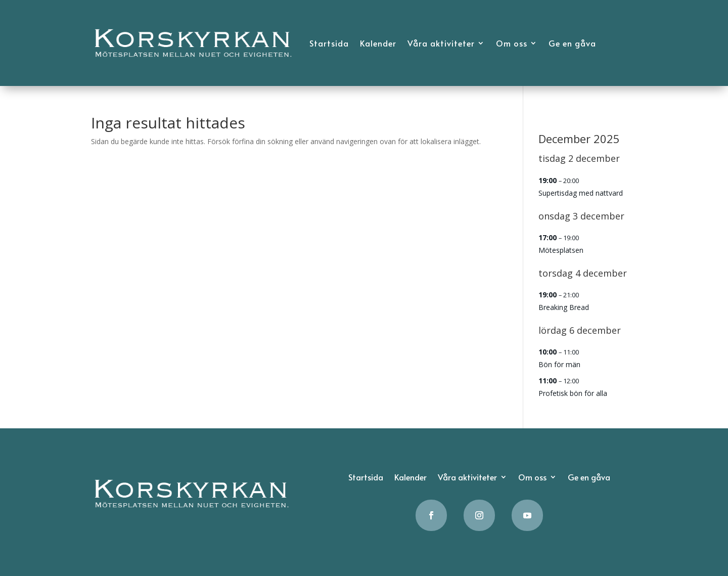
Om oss (512, 43)
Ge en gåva (572, 43)
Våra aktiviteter (441, 43)
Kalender (378, 43)
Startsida (329, 43)
